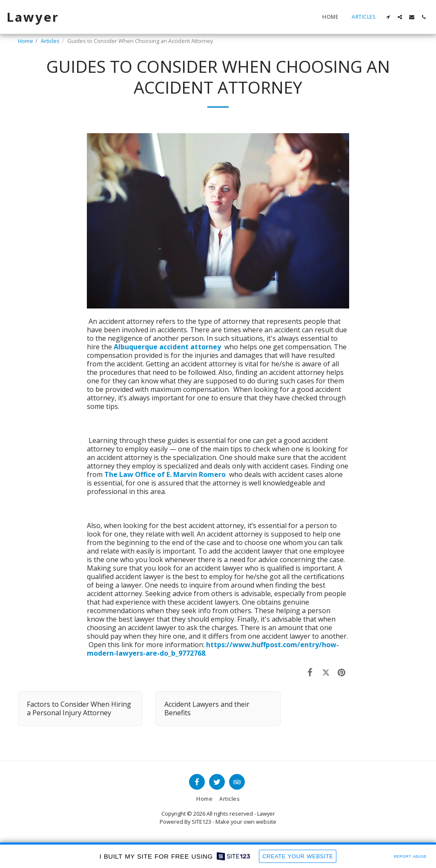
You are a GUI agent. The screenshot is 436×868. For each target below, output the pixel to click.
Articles (50, 41)
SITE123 (201, 822)
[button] (388, 17)
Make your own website (246, 822)
